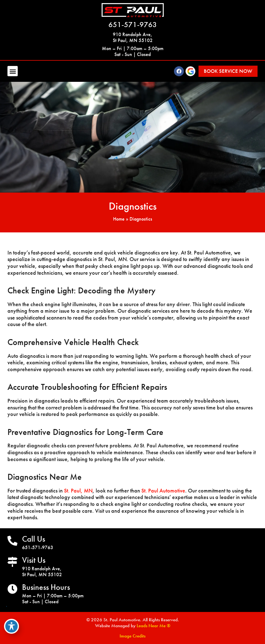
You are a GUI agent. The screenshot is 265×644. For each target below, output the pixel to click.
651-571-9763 (133, 24)
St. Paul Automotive (163, 490)
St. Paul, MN (78, 490)
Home (119, 219)
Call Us (34, 539)
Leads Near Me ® (153, 626)
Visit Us (34, 560)
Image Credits (132, 636)
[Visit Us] (12, 562)
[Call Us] (12, 541)
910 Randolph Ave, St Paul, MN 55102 (133, 37)
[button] (13, 71)
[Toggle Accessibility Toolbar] (11, 626)
